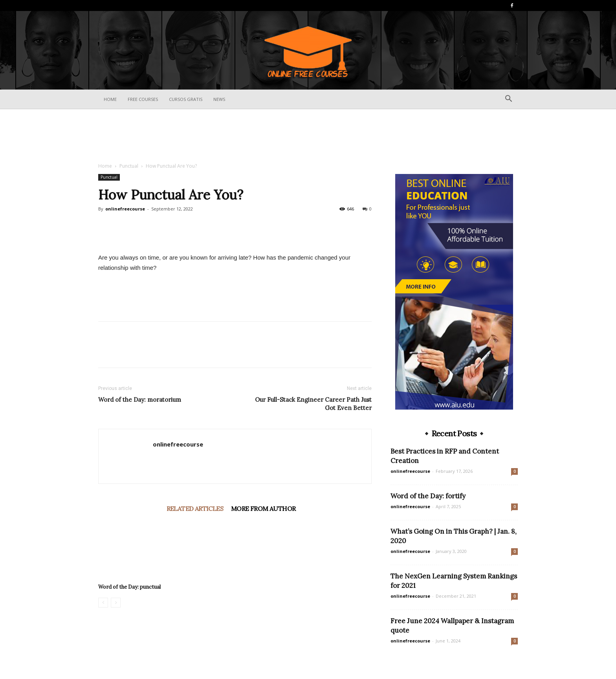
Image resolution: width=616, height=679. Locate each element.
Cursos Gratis (186, 99)
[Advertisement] (308, 136)
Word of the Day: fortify (428, 496)
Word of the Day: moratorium (140, 400)
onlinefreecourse (125, 209)
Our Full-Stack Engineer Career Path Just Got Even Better (313, 404)
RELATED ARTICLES (195, 509)
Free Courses (143, 99)
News (219, 99)
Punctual (129, 166)
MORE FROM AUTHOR (263, 509)
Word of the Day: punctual (129, 587)
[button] (508, 100)
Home (110, 99)
